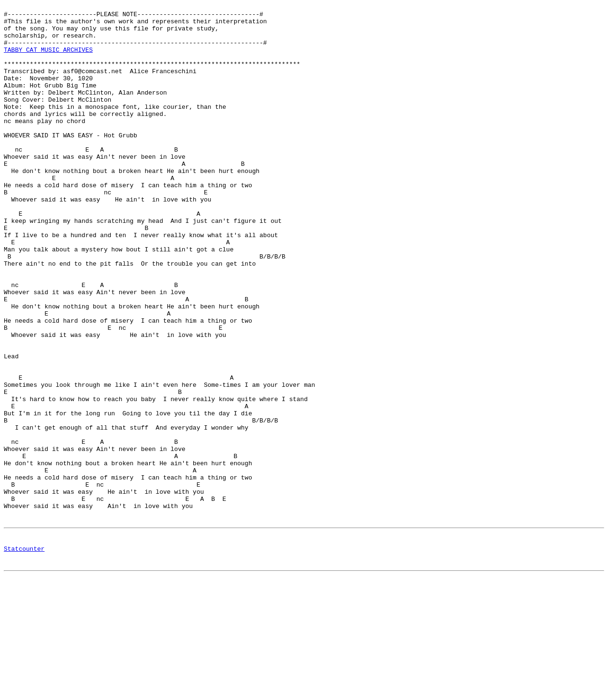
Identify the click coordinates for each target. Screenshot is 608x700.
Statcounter (24, 657)
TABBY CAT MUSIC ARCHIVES (48, 59)
